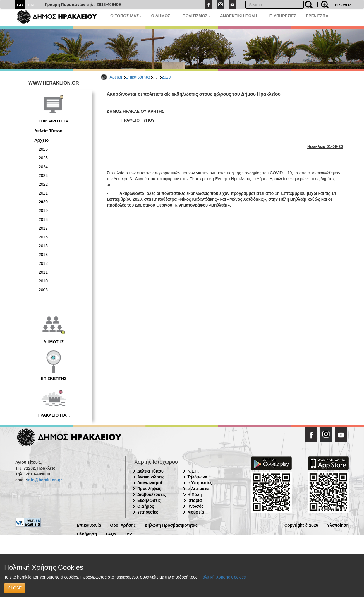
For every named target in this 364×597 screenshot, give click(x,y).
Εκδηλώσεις (149, 500)
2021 (43, 193)
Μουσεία (196, 512)
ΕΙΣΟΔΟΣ (343, 5)
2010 (43, 281)
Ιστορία (195, 500)
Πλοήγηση (87, 534)
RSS (129, 534)
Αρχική (116, 77)
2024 (43, 167)
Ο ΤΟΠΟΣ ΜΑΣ (126, 16)
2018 (43, 219)
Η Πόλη (195, 494)
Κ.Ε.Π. (194, 471)
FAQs (111, 534)
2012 (43, 263)
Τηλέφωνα (198, 477)
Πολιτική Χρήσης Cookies (223, 577)
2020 (166, 77)
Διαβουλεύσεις (152, 494)
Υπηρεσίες (148, 512)
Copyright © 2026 (301, 525)
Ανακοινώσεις (151, 477)
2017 (43, 228)
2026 (43, 149)
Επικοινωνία (89, 525)
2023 (43, 175)
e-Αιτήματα (198, 489)
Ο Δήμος (146, 506)
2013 (43, 255)
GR (20, 5)
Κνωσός (196, 506)
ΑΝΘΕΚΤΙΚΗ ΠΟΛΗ (240, 16)
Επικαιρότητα (138, 77)
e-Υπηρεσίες (200, 483)
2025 (43, 158)
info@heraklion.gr (44, 480)
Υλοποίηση (338, 525)
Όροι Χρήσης (123, 525)
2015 (43, 246)
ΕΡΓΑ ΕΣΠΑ (317, 16)
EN (31, 5)
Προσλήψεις (149, 489)
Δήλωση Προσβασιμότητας (171, 525)
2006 (43, 290)
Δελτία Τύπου (48, 131)
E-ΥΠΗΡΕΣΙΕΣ (283, 16)
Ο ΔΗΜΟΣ (162, 16)
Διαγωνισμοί (150, 483)
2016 (43, 237)
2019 (43, 211)
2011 (43, 272)
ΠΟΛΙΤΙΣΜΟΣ (197, 16)
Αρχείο (41, 140)
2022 (43, 184)
